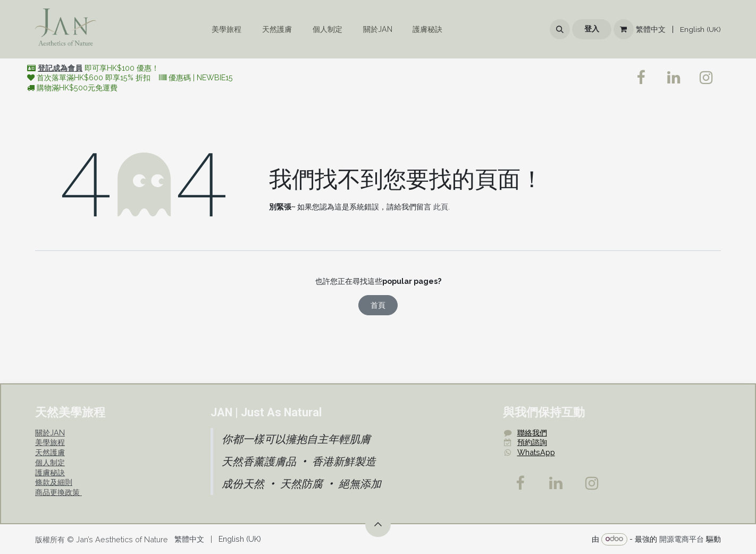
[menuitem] (227, 29)
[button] (560, 29)
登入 (592, 29)
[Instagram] (592, 483)
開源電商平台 (682, 538)
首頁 (378, 305)
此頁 (441, 207)
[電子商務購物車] (624, 29)
